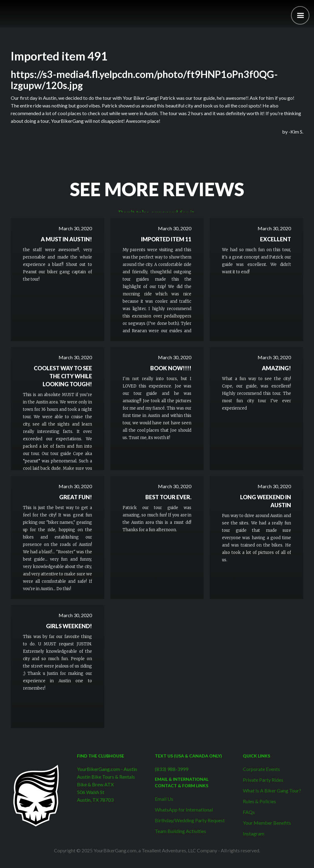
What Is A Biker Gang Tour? (272, 790)
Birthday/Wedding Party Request (190, 820)
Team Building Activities (180, 831)
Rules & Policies (259, 801)
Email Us (164, 799)
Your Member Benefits (267, 823)
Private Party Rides (263, 780)
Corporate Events (261, 769)
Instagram (254, 833)
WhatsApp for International (184, 810)
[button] (300, 15)
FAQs (249, 812)
